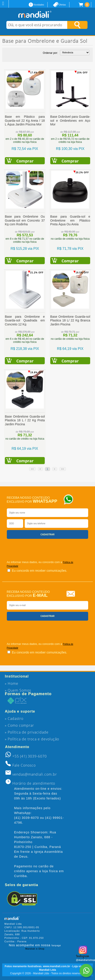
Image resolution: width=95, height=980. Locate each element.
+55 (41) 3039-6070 (30, 756)
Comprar (25, 161)
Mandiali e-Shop (35, 949)
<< (32, 469)
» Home (12, 683)
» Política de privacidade (27, 732)
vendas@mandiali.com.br (35, 774)
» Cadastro (14, 719)
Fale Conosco (24, 765)
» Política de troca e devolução (32, 739)
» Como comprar (19, 725)
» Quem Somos (18, 690)
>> (63, 469)
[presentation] (33, 548)
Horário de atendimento (34, 783)
